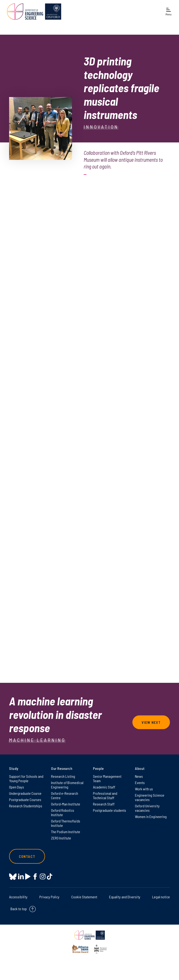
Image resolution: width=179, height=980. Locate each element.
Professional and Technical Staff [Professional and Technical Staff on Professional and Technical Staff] (105, 795)
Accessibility (18, 897)
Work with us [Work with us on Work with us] (144, 789)
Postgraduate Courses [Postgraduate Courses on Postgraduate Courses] (25, 800)
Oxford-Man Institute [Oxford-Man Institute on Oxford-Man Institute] (66, 804)
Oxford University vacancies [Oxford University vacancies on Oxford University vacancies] (147, 808)
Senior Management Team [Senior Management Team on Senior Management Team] (107, 778)
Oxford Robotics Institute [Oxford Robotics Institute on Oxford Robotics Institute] (63, 812)
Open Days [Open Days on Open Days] (17, 787)
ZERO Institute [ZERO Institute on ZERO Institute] (61, 838)
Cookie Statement (84, 897)
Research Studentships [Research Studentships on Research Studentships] (26, 806)
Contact (27, 856)
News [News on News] (139, 776)
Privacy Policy (49, 897)
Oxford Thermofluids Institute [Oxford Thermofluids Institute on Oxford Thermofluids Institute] (66, 823)
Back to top (19, 909)
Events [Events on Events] (140, 783)
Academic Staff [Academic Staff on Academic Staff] (104, 787)
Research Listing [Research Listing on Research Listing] (63, 776)
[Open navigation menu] (169, 12)
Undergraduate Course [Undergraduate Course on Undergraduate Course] (25, 793)
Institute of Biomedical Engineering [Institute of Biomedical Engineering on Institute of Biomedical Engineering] (67, 785)
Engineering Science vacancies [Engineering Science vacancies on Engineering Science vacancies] (150, 797)
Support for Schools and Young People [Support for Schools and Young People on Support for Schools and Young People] (26, 778)
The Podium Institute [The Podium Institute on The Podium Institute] (66, 832)
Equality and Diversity (125, 897)
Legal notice (161, 897)
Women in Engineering (151, 817)
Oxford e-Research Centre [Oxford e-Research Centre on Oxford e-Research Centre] (65, 795)
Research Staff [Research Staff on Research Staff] (104, 804)
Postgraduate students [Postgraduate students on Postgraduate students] (110, 810)
